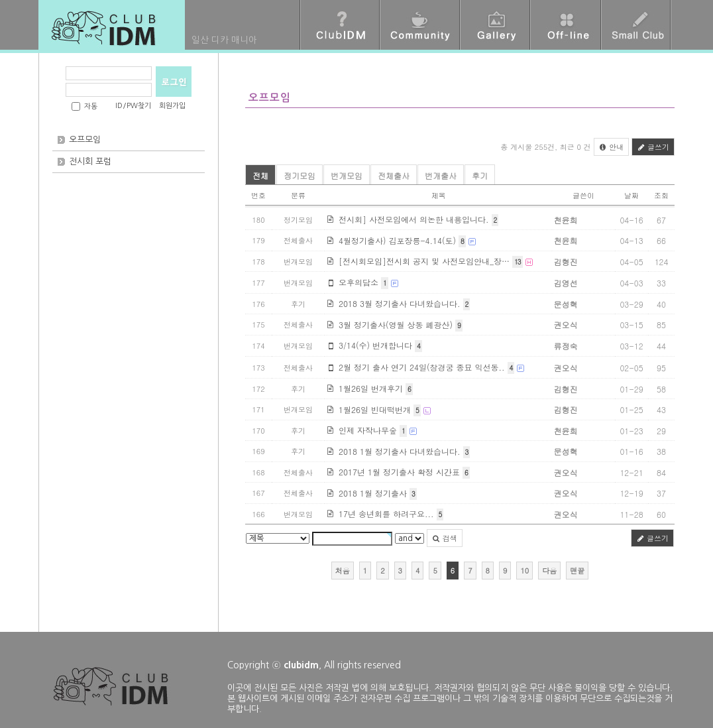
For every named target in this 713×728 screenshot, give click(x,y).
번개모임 (347, 175)
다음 (549, 571)
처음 (343, 571)
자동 (91, 106)
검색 (445, 538)
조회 (661, 195)
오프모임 (85, 140)
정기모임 (300, 175)
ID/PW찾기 (133, 106)
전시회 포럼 (90, 161)
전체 (260, 175)
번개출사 (441, 175)
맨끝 (577, 571)
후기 (480, 175)
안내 (612, 147)
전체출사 (394, 175)
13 (517, 262)
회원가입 (172, 106)
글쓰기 (653, 147)
